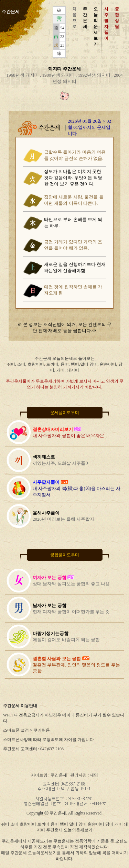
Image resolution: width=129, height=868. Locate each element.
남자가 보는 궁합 (50, 605)
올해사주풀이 (46, 513)
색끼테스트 (44, 457)
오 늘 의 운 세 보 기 (96, 27)
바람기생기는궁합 (51, 633)
